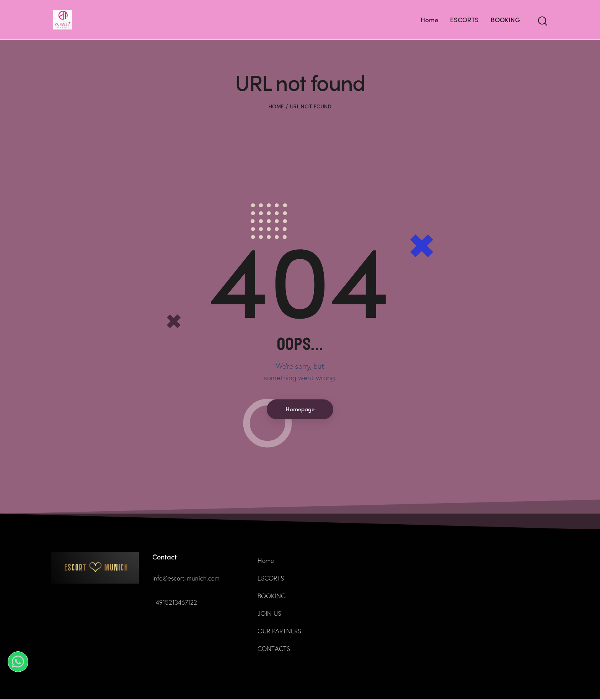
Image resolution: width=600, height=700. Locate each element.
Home (276, 107)
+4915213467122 (175, 603)
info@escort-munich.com (187, 579)
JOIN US (269, 614)
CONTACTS (274, 650)
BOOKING (271, 597)
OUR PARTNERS (279, 632)
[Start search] (542, 21)
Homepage (300, 410)
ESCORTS (271, 579)
